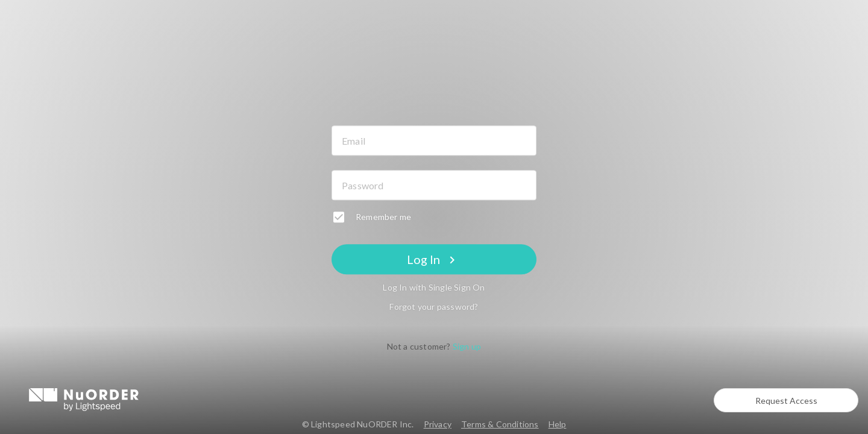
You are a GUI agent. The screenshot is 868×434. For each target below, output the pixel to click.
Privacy (438, 424)
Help (558, 424)
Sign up (467, 347)
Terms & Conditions (500, 424)
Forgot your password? (434, 307)
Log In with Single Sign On (434, 288)
